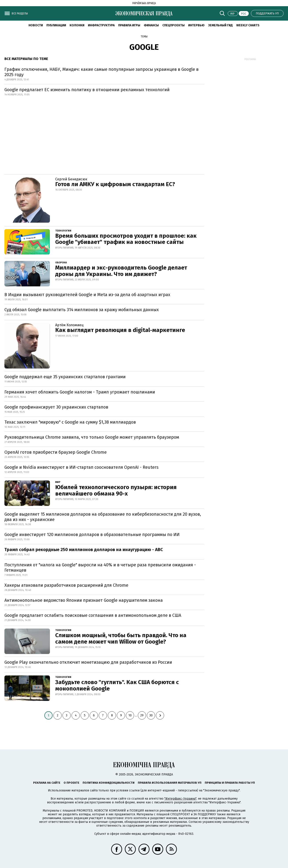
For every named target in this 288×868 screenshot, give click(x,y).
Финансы (151, 25)
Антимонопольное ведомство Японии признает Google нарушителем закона (84, 600)
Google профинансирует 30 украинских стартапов (56, 407)
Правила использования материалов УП (170, 783)
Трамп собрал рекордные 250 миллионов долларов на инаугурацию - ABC (84, 550)
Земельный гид (220, 25)
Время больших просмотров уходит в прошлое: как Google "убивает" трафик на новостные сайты (126, 239)
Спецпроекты (173, 25)
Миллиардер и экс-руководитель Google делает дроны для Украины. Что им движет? (121, 271)
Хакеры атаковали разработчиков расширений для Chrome (66, 585)
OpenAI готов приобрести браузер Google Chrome (56, 452)
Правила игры (129, 25)
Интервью (196, 25)
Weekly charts (248, 25)
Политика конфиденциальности (109, 783)
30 (151, 715)
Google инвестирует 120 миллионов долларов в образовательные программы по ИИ (92, 534)
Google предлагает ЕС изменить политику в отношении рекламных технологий (87, 90)
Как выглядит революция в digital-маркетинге (120, 330)
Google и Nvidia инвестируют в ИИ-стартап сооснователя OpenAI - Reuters (81, 467)
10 (130, 715)
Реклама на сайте (47, 783)
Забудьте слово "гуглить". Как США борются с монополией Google (117, 685)
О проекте (71, 783)
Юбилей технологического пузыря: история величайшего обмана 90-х (116, 490)
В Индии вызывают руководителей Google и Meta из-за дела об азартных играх (87, 295)
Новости (36, 25)
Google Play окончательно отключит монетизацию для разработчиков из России (88, 662)
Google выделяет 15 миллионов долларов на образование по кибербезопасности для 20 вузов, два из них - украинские (103, 517)
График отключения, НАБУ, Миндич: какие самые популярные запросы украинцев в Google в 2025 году (101, 72)
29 (142, 715)
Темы (144, 37)
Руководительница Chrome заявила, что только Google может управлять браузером (92, 437)
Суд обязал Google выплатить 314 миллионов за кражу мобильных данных (82, 310)
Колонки (77, 25)
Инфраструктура (101, 25)
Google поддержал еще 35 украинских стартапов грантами (65, 377)
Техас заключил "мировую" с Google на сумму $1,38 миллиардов (70, 422)
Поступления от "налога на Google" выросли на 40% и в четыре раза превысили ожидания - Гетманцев (100, 567)
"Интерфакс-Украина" (180, 799)
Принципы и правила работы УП (230, 783)
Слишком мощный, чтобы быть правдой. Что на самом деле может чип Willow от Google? (121, 638)
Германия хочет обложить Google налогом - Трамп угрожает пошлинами (80, 392)
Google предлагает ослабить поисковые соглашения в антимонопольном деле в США (93, 615)
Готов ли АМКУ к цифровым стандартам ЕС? (115, 184)
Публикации (56, 25)
